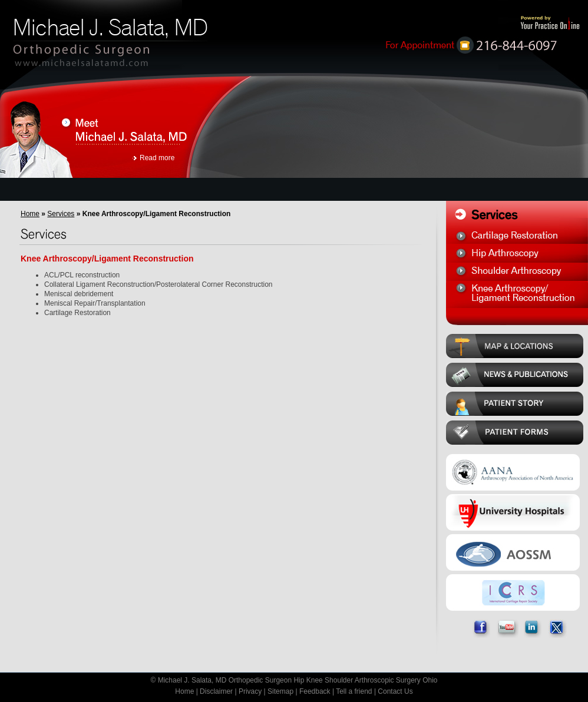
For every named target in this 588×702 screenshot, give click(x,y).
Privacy (250, 691)
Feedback (315, 691)
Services (61, 214)
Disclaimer (216, 691)
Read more (157, 158)
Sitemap (280, 691)
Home (30, 214)
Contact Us (395, 691)
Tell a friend (354, 691)
